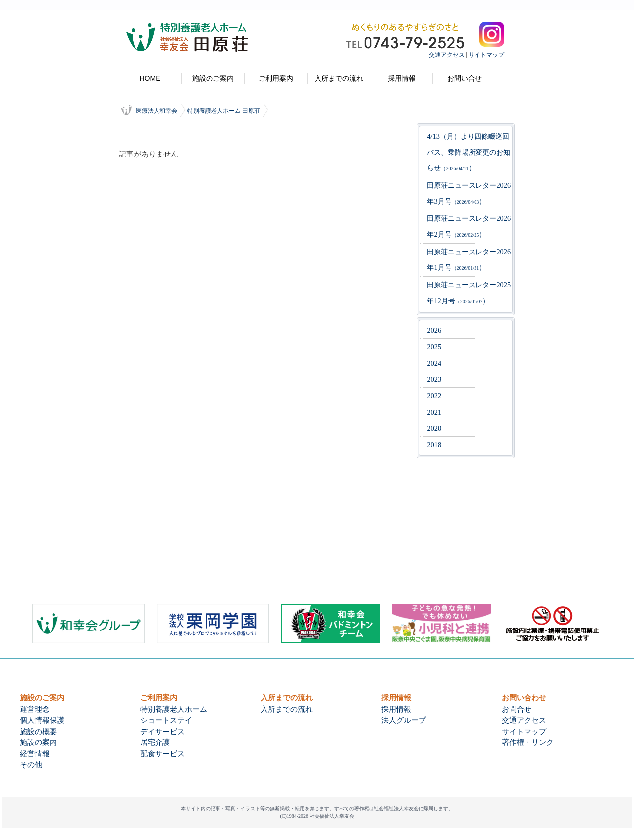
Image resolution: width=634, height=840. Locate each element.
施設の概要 (38, 732)
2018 (434, 445)
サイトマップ (486, 55)
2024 (434, 363)
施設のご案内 (213, 78)
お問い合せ (465, 78)
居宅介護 (155, 742)
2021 (434, 412)
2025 (434, 347)
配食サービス (162, 754)
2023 (434, 379)
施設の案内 (38, 742)
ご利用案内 (276, 78)
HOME (150, 78)
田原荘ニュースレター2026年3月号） (469, 193)
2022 (434, 396)
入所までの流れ (339, 78)
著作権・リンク (528, 742)
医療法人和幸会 (157, 111)
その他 (31, 765)
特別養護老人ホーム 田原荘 (224, 111)
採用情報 (402, 78)
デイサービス (162, 732)
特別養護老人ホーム (174, 709)
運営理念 (35, 709)
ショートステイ (166, 720)
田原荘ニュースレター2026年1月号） (469, 260)
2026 (434, 330)
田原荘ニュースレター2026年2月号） (469, 226)
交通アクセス (447, 55)
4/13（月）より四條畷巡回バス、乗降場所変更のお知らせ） (469, 152)
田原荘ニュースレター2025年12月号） (469, 293)
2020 (434, 428)
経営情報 (35, 754)
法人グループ (404, 720)
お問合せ (517, 709)
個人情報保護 (42, 720)
